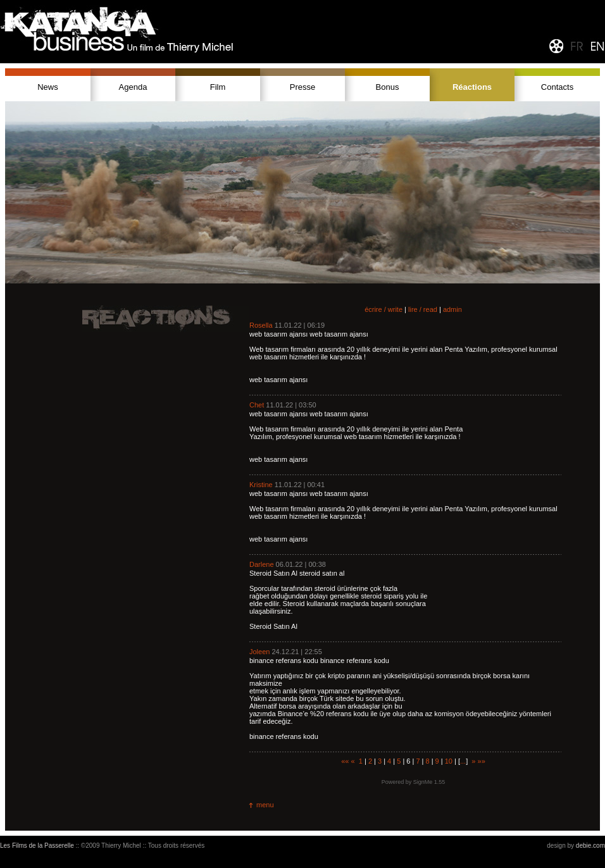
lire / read (423, 309)
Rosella (261, 325)
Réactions (472, 87)
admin (452, 309)
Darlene (262, 564)
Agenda (133, 87)
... (463, 761)
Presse (302, 87)
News (48, 87)
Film (218, 87)
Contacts (557, 87)
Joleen (259, 652)
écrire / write (384, 309)
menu (265, 805)
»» (482, 761)
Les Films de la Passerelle (37, 846)
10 (449, 761)
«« (345, 761)
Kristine (261, 485)
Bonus (388, 87)
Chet (257, 405)
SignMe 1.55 (429, 782)
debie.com (590, 846)
